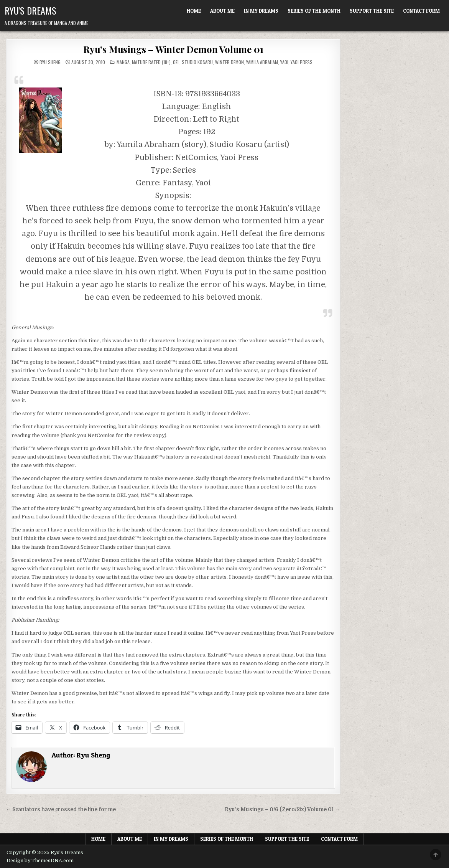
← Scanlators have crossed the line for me (61, 809)
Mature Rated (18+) (151, 62)
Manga (123, 62)
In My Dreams (261, 11)
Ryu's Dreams (30, 10)
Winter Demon (229, 62)
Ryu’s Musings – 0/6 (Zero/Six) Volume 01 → (283, 809)
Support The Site (372, 11)
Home (194, 11)
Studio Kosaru (197, 62)
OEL (176, 62)
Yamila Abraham (262, 62)
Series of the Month (314, 11)
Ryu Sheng (50, 62)
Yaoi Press (302, 62)
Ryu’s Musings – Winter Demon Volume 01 (173, 49)
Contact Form (421, 11)
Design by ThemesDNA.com (40, 861)
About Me (222, 11)
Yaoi (284, 62)
